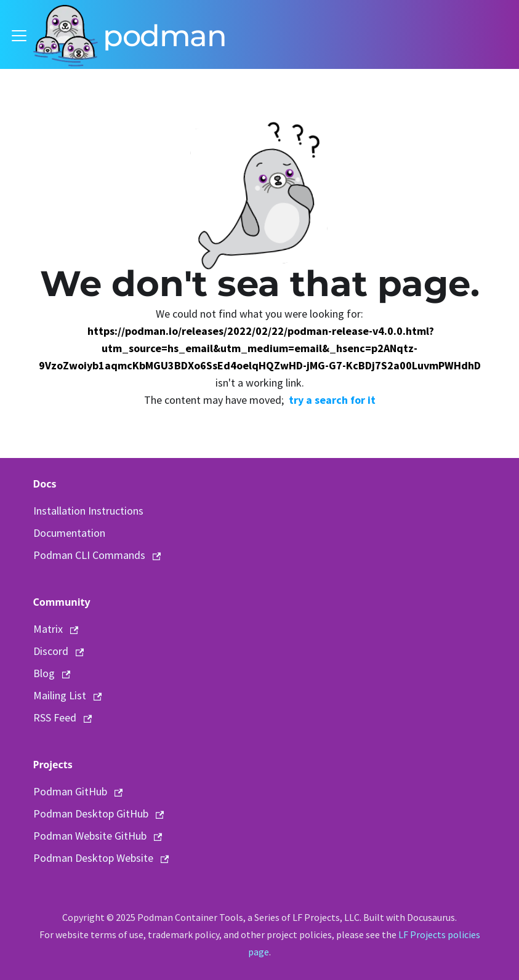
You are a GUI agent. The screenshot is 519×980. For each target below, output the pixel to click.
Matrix (56, 629)
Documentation (69, 533)
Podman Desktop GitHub (99, 813)
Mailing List (68, 695)
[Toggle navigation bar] (19, 36)
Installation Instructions (88, 511)
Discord (59, 651)
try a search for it (332, 400)
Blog (52, 673)
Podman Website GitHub (98, 836)
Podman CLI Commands (97, 555)
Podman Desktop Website (101, 858)
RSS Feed (63, 717)
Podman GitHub (78, 791)
